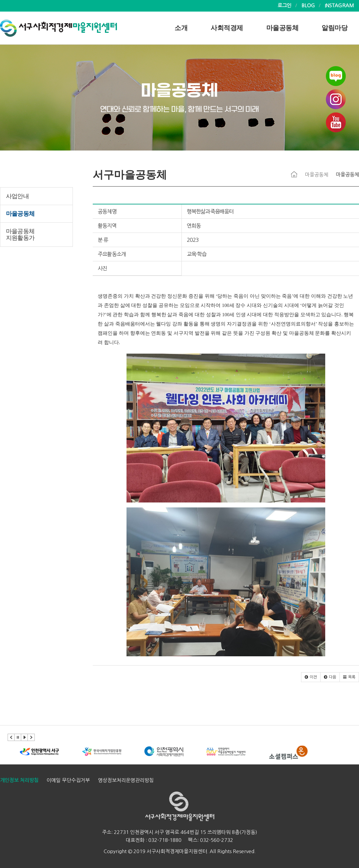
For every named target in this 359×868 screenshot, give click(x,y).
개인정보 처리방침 (19, 780)
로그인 (284, 5)
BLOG (308, 5)
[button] (311, 677)
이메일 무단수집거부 (68, 780)
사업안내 (17, 196)
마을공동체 (282, 28)
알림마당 (334, 28)
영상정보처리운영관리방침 (126, 780)
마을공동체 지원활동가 (20, 235)
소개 (181, 28)
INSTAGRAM (339, 5)
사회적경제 (227, 28)
